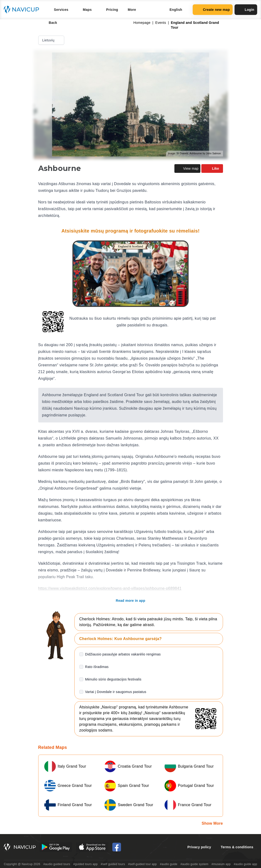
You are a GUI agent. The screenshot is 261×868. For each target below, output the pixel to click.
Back (50, 23)
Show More (212, 823)
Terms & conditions (237, 847)
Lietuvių (52, 40)
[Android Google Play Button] (56, 847)
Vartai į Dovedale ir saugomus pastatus (116, 692)
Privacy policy (199, 847)
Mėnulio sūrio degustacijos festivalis (113, 679)
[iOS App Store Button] (92, 847)
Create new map (213, 10)
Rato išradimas (97, 667)
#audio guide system (194, 864)
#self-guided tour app (142, 864)
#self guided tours (113, 864)
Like (212, 168)
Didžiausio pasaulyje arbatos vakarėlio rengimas (123, 654)
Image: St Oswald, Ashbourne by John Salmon (194, 153)
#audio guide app (245, 864)
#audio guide (169, 864)
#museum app (221, 864)
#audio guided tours (57, 864)
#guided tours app (86, 864)
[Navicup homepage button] (23, 10)
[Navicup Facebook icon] (117, 847)
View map (187, 168)
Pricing (112, 10)
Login (246, 10)
